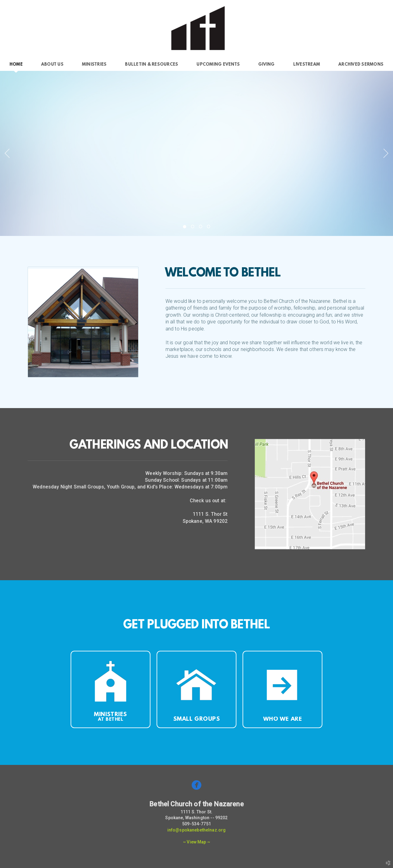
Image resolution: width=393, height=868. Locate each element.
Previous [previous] (7, 153)
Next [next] (386, 153)
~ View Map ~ (196, 842)
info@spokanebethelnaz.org (197, 830)
